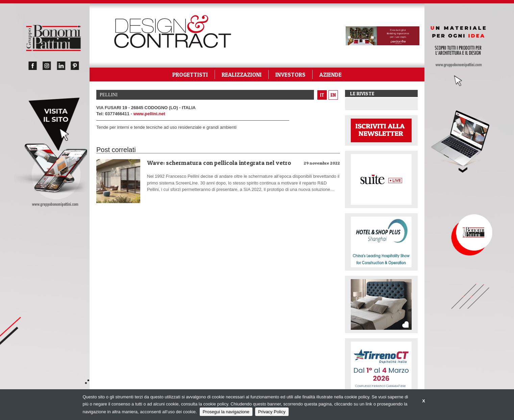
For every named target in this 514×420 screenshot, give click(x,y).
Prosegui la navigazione (226, 412)
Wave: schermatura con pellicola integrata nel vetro (219, 163)
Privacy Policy (272, 412)
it (322, 95)
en (333, 95)
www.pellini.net (149, 114)
